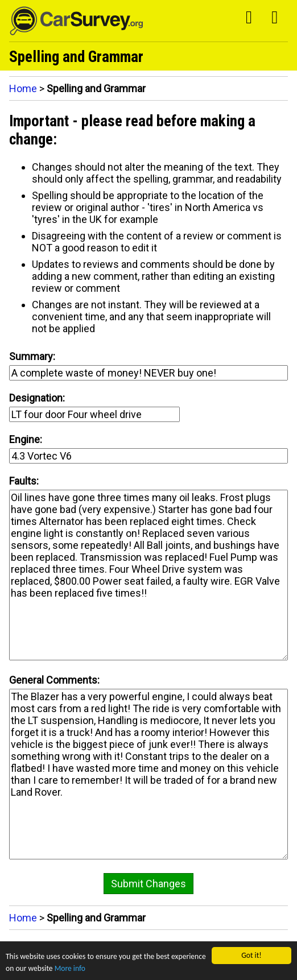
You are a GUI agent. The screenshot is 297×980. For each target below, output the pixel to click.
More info (70, 968)
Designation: (37, 398)
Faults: (24, 481)
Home (23, 88)
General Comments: (54, 680)
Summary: (32, 356)
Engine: (26, 439)
